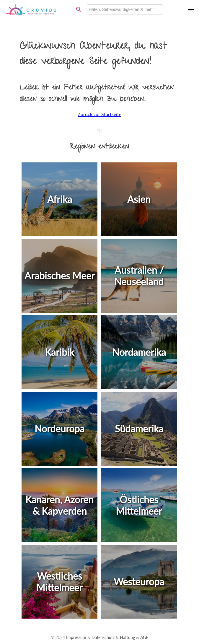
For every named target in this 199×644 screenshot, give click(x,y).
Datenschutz (103, 637)
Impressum (76, 637)
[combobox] (125, 9)
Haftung (127, 637)
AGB (144, 637)
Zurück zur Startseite (99, 114)
